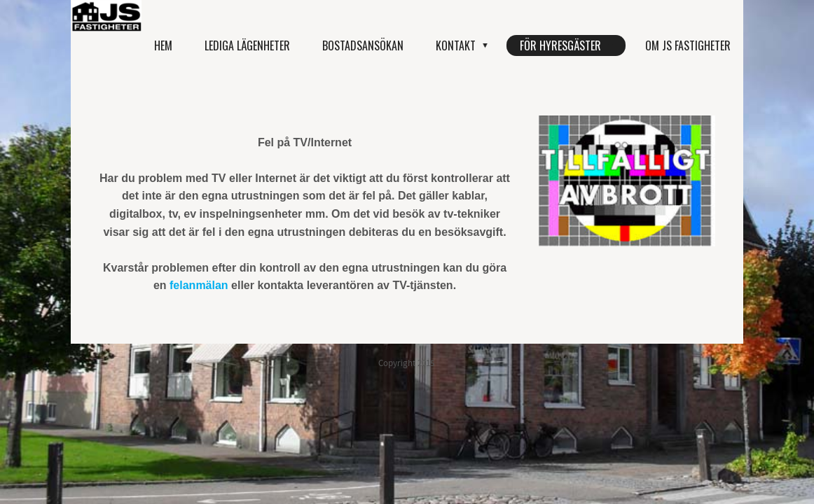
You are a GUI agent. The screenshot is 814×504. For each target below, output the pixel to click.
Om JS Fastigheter (688, 45)
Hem (163, 45)
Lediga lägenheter (247, 45)
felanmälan (199, 285)
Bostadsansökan (363, 45)
